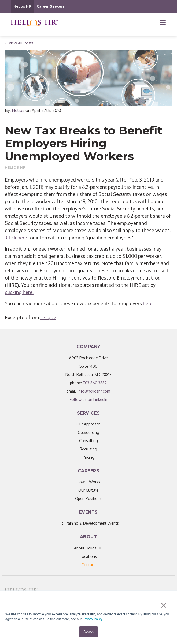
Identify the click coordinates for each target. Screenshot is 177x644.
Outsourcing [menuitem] (88, 432)
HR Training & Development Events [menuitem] (88, 523)
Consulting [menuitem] (88, 441)
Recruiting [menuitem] (88, 449)
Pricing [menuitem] (88, 457)
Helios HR (22, 6)
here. (148, 303)
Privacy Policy (92, 619)
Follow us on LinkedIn (88, 399)
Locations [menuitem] (88, 556)
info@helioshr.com (94, 391)
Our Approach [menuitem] (88, 424)
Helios (18, 110)
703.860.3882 (95, 383)
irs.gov (48, 317)
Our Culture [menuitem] (88, 490)
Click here (16, 238)
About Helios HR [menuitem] (88, 548)
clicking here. (19, 292)
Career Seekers (51, 6)
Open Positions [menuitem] (88, 498)
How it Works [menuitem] (88, 482)
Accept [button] (89, 632)
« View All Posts (19, 43)
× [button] (163, 605)
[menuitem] (88, 565)
